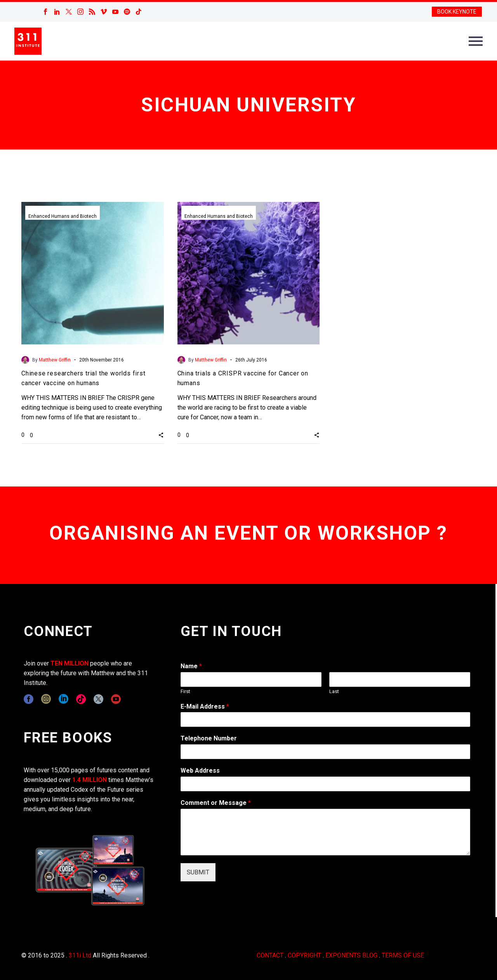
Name (191, 666)
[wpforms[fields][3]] (325, 784)
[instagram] (46, 699)
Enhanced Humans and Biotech (63, 216)
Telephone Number (209, 738)
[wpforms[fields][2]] (325, 832)
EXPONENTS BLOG (351, 955)
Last (334, 691)
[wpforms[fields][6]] (325, 752)
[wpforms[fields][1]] (325, 719)
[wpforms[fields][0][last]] (400, 679)
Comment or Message (216, 803)
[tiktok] (81, 699)
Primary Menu (476, 41)
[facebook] (29, 699)
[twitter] (98, 699)
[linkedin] (63, 699)
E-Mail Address (205, 706)
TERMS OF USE (403, 955)
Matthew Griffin (55, 360)
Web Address (200, 771)
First (185, 691)
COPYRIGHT (304, 955)
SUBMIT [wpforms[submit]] (198, 872)
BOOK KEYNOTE (457, 12)
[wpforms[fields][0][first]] (251, 679)
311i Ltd (80, 955)
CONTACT (270, 955)
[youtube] (116, 699)
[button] (161, 435)
